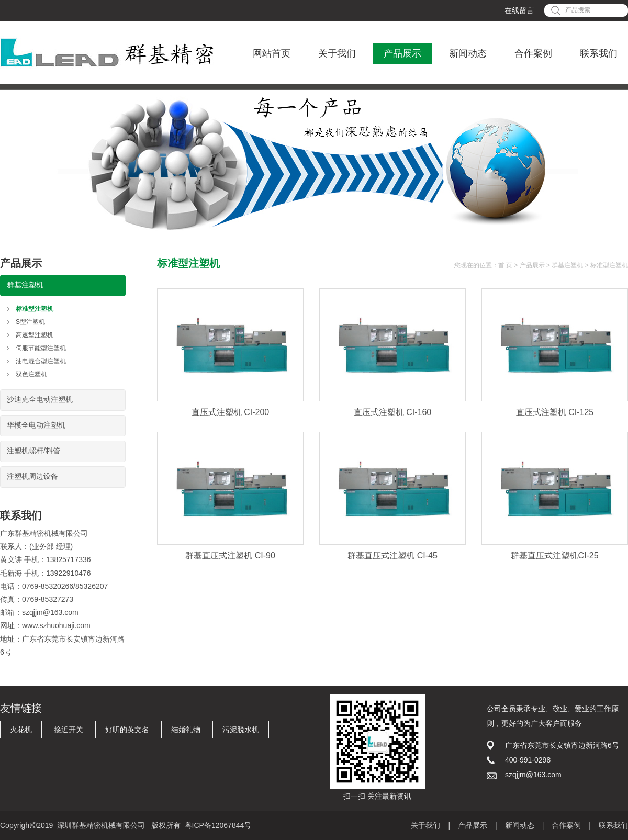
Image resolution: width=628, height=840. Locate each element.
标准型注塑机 (35, 309)
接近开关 (69, 730)
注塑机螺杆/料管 (33, 451)
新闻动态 (468, 53)
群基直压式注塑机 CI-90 (230, 556)
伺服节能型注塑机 (41, 348)
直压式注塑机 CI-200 (230, 412)
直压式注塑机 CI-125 (555, 412)
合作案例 (533, 53)
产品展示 (402, 53)
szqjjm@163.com (50, 612)
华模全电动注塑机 (36, 425)
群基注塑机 (25, 285)
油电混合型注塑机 (41, 361)
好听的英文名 (127, 730)
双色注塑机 (31, 374)
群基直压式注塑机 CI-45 (392, 556)
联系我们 (599, 53)
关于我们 (337, 53)
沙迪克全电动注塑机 (40, 399)
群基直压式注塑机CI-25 (554, 556)
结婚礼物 (186, 730)
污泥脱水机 (241, 730)
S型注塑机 (30, 322)
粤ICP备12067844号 (218, 825)
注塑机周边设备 (32, 476)
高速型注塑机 (35, 335)
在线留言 (519, 10)
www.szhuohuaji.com (56, 625)
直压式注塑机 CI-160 (392, 412)
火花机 (21, 730)
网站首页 (272, 53)
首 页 (505, 265)
